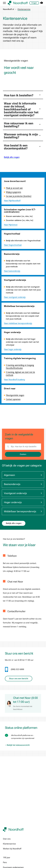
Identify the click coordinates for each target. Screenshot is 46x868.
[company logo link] (18, 3)
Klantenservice (9, 844)
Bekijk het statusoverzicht (17, 745)
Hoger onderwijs (23, 502)
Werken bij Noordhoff (12, 849)
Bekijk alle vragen (12, 157)
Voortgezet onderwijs (23, 493)
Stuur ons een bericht (19, 679)
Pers (5, 862)
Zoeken (23, 454)
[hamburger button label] (4, 3)
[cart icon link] (42, 3)
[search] (23, 447)
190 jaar (7, 858)
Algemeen (23, 475)
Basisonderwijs (23, 484)
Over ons (7, 839)
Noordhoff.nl (8, 9)
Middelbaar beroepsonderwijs (23, 511)
